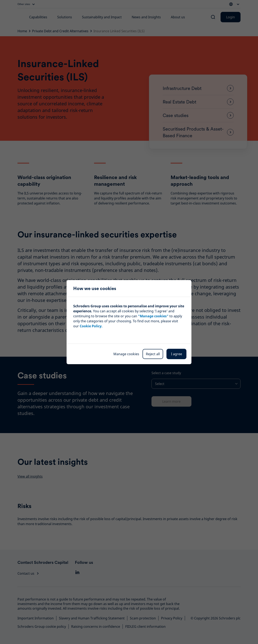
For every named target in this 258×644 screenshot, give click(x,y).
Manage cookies (126, 354)
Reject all (153, 354)
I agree (177, 354)
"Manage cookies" (153, 316)
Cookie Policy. (91, 326)
